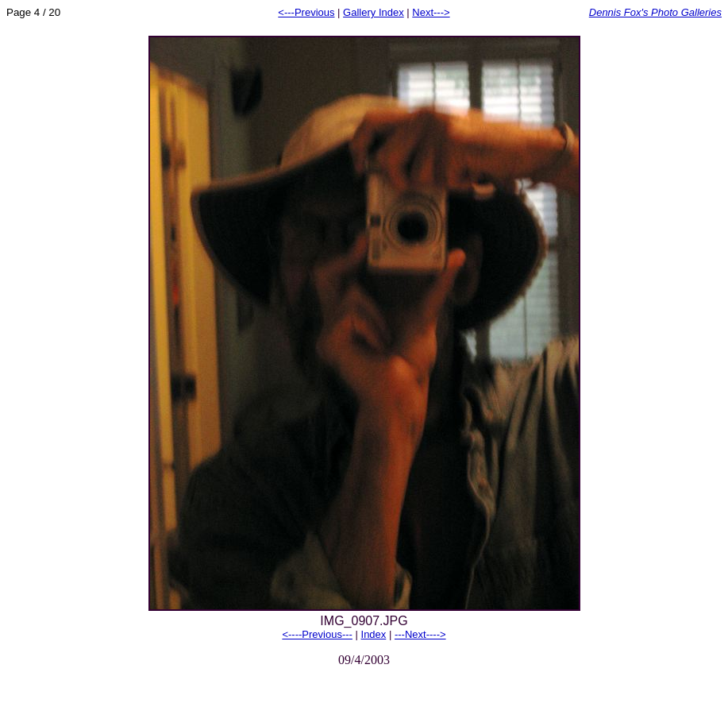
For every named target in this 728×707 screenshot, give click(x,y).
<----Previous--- (317, 634)
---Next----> (420, 634)
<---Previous (306, 12)
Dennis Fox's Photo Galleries (655, 12)
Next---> (431, 12)
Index (374, 634)
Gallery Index (374, 12)
